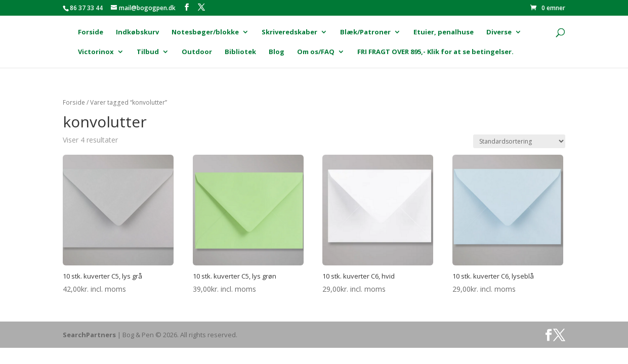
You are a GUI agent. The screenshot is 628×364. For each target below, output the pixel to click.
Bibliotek (240, 52)
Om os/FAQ (316, 52)
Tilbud (148, 52)
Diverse (499, 32)
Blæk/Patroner (365, 32)
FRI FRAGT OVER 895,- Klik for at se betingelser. (435, 52)
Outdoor (197, 52)
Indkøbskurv (137, 32)
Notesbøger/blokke (205, 32)
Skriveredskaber (289, 32)
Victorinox (96, 52)
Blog (277, 52)
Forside (91, 32)
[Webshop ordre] (519, 141)
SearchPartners (90, 335)
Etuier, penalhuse (444, 32)
